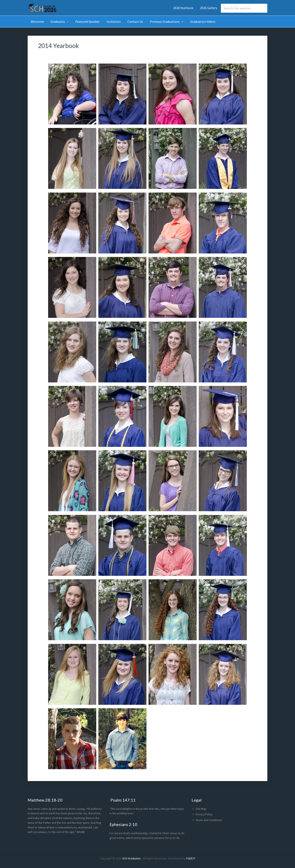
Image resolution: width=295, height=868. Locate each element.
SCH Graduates (132, 858)
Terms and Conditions (209, 820)
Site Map (201, 809)
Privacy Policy (204, 814)
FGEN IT (191, 858)
